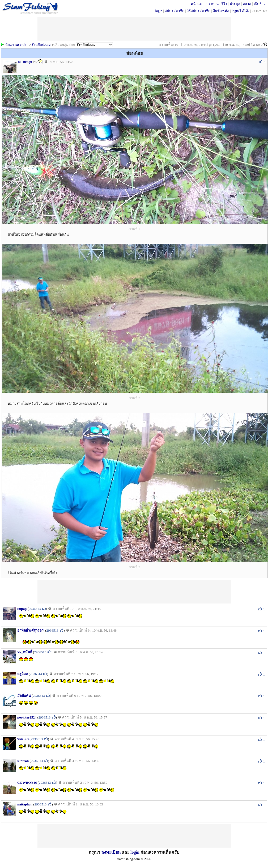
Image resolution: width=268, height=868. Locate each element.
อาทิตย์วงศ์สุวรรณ (31, 630)
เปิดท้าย (260, 4)
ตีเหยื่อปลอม (41, 45)
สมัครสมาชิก (175, 11)
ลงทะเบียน (111, 852)
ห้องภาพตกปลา (17, 45)
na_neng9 (25, 62)
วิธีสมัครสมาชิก (199, 11)
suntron (23, 761)
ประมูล (235, 4)
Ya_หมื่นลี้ (25, 652)
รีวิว (224, 4)
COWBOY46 (27, 783)
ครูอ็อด (23, 674)
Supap (22, 609)
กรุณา (95, 852)
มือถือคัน (24, 696)
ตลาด (247, 4)
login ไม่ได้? (241, 11)
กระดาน (212, 4)
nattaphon (25, 804)
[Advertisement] (134, 592)
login (159, 11)
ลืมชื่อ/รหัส (221, 11)
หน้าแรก (197, 4)
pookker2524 (27, 717)
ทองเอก (23, 739)
